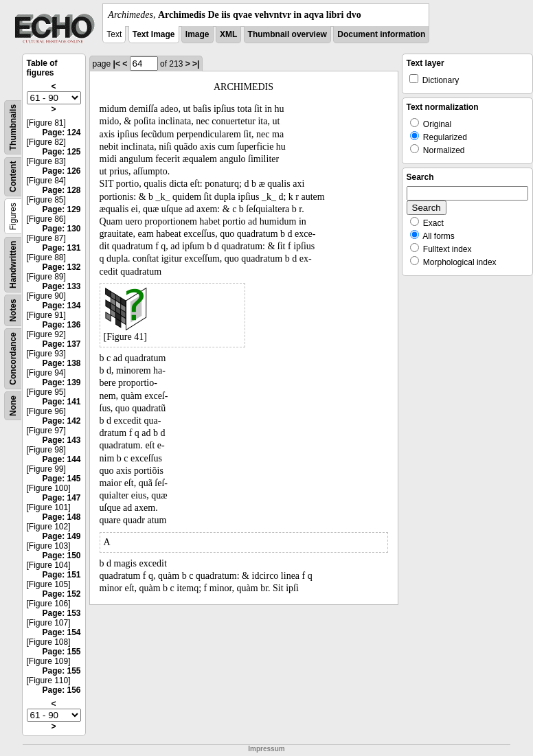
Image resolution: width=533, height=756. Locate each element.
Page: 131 (61, 248)
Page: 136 (61, 325)
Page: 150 (61, 555)
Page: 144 (61, 459)
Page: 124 (61, 133)
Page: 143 (61, 440)
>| (196, 64)
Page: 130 (61, 229)
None (13, 406)
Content (13, 177)
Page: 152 (61, 594)
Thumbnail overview (287, 34)
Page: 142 (61, 421)
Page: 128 (61, 190)
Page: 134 (61, 306)
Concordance (13, 359)
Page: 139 (61, 382)
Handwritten (13, 265)
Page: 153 (61, 613)
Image (197, 34)
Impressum (266, 749)
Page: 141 (61, 402)
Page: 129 (61, 209)
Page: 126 (61, 171)
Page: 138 (61, 363)
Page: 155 (61, 652)
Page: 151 (61, 575)
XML (228, 34)
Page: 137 (61, 344)
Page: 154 (61, 632)
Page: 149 (61, 536)
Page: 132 (61, 267)
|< (117, 64)
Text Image (154, 34)
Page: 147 (61, 498)
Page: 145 (61, 479)
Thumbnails (13, 127)
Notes (13, 310)
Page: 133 (61, 286)
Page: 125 (61, 152)
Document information (381, 34)
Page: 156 (61, 690)
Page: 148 (61, 517)
